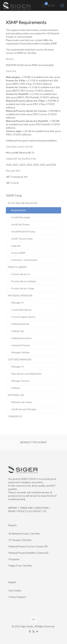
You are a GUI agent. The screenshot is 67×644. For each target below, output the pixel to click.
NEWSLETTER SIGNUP (33, 442)
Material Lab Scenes (22, 402)
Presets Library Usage (23, 288)
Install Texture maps (22, 239)
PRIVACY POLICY (17, 511)
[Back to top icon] (34, 619)
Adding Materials (20, 324)
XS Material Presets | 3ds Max (24, 534)
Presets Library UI (21, 274)
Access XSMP (18, 253)
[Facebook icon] (30, 631)
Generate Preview (21, 345)
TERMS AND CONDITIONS (34, 508)
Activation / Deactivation (24, 260)
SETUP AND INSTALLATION (23, 203)
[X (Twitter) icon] (33, 631)
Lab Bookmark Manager (24, 409)
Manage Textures (21, 381)
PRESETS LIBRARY (17, 267)
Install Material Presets (23, 232)
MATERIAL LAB (16, 395)
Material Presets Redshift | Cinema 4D (28, 553)
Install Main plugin (21, 217)
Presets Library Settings (24, 281)
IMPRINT (13, 508)
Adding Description (22, 338)
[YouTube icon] (37, 631)
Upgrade (16, 246)
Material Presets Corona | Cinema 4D (28, 546)
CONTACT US (37, 511)
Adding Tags (18, 331)
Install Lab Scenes (21, 224)
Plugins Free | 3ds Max (20, 566)
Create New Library (22, 310)
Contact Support (17, 597)
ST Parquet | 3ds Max (20, 540)
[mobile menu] (62, 5)
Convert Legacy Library (23, 317)
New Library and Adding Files (27, 374)
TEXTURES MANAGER (20, 359)
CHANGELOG (15, 416)
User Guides (15, 591)
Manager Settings (21, 352)
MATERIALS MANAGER (20, 296)
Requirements (19, 210)
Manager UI (18, 303)
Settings (16, 388)
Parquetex (14, 559)
